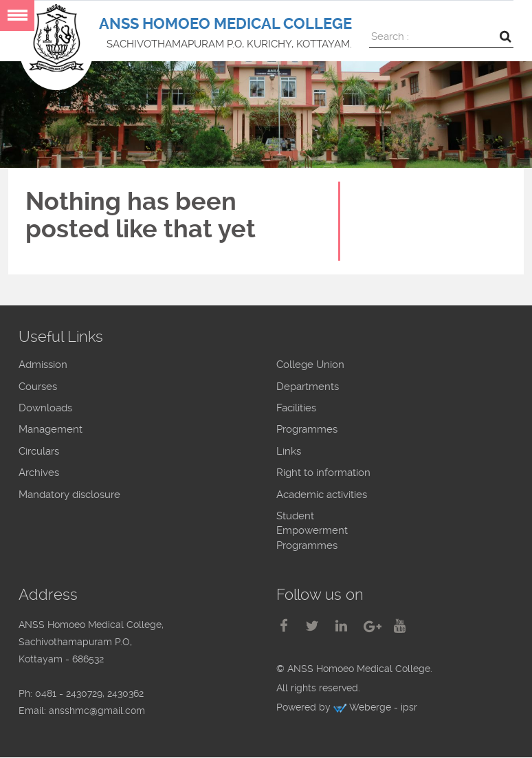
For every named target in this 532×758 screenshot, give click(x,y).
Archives (39, 473)
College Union (310, 365)
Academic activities (322, 495)
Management (51, 429)
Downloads (45, 408)
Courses (38, 387)
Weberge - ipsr (383, 707)
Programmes (307, 429)
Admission (43, 365)
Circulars (39, 451)
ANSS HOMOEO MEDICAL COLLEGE (225, 24)
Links (289, 451)
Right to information (323, 473)
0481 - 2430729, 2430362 (89, 693)
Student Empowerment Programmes (312, 531)
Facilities (296, 408)
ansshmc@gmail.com (97, 711)
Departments (308, 387)
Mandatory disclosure (69, 495)
